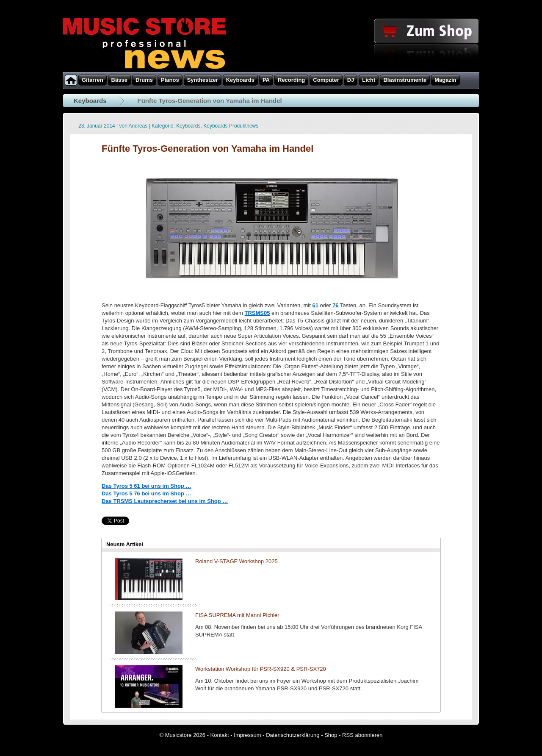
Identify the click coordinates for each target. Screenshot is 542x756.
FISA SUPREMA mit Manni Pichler (237, 615)
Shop (331, 735)
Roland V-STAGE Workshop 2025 (236, 561)
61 (315, 305)
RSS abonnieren (362, 735)
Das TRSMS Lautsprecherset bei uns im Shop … (165, 501)
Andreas (138, 126)
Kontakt (220, 735)
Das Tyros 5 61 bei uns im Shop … (146, 486)
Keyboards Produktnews (231, 126)
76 (335, 305)
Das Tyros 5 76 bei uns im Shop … (146, 493)
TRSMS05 (257, 313)
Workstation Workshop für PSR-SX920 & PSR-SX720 (261, 669)
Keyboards (90, 101)
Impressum (247, 735)
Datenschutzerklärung (293, 735)
